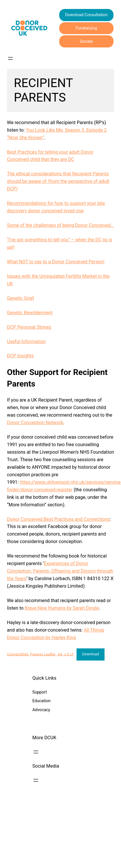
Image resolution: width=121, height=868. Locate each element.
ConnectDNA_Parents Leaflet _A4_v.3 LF (40, 654)
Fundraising (86, 28)
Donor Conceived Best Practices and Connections (58, 519)
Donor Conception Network (35, 423)
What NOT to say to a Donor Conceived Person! (56, 262)
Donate (86, 41)
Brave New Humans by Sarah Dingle (62, 608)
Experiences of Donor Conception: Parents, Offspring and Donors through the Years (60, 571)
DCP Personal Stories (29, 327)
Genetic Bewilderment (30, 313)
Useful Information (26, 342)
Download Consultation (86, 15)
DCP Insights (20, 356)
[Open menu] (10, 58)
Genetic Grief (21, 298)
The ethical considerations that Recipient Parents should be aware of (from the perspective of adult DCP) (58, 181)
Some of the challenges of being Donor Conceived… (60, 225)
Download (91, 654)
